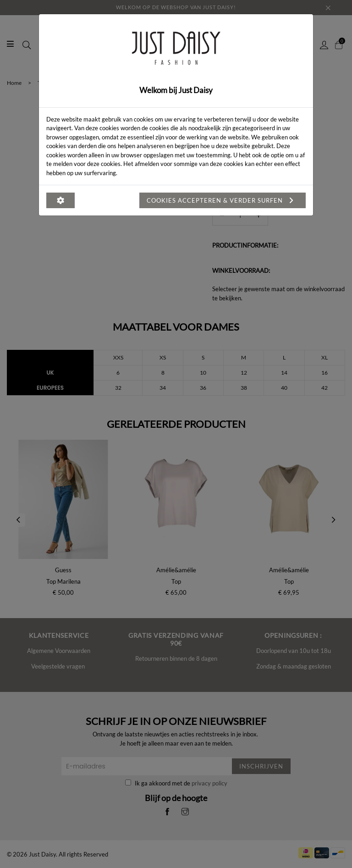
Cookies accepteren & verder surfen (223, 200)
